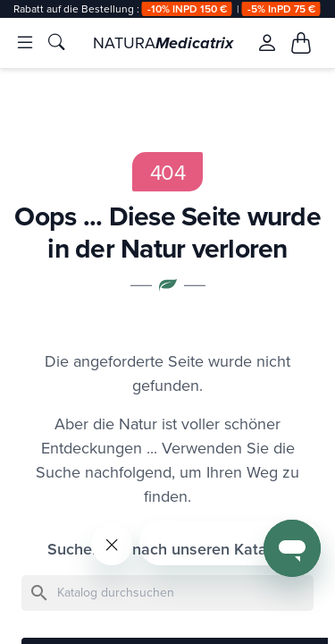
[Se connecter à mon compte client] (267, 43)
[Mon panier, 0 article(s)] (301, 43)
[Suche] (167, 593)
